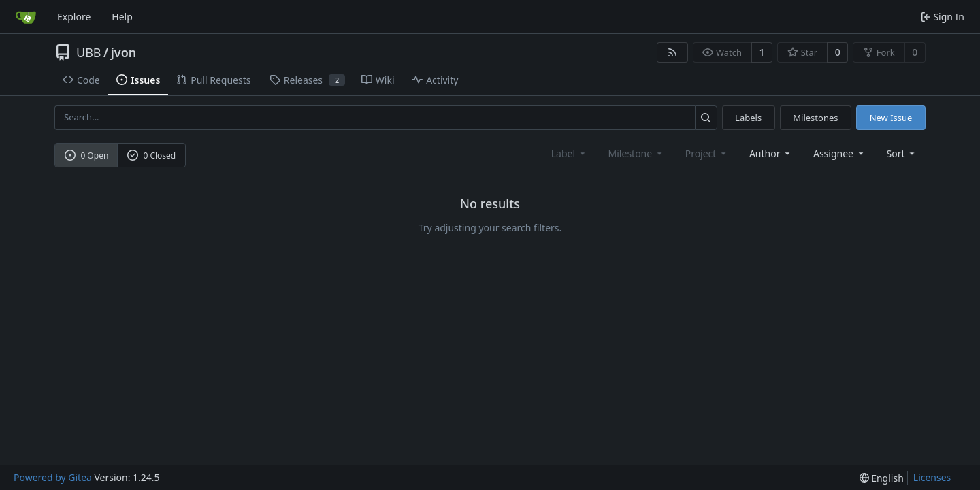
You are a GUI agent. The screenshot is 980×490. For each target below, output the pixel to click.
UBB (89, 52)
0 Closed (152, 156)
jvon (124, 52)
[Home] (26, 17)
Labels (748, 118)
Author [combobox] (771, 153)
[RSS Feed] (672, 52)
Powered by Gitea (53, 477)
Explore (74, 17)
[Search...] (706, 117)
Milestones (815, 118)
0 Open (87, 156)
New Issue (891, 118)
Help (122, 17)
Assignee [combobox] (839, 153)
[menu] (902, 153)
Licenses (932, 477)
